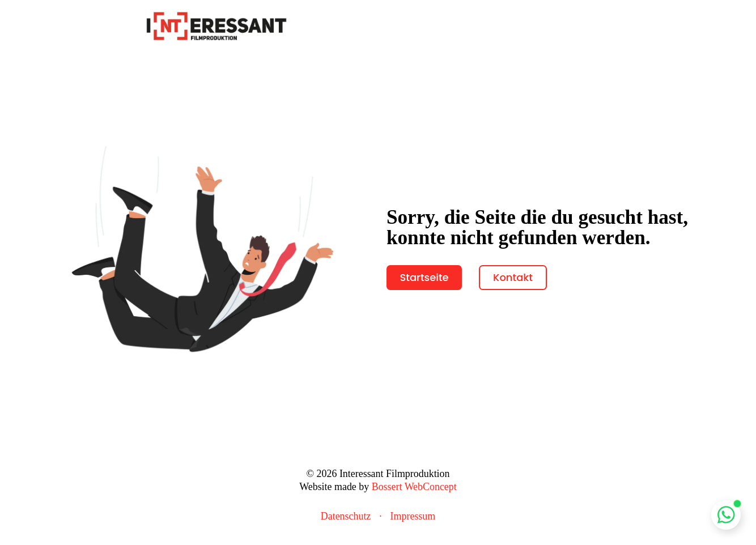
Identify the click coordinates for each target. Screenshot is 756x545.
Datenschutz (346, 516)
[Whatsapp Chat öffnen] (726, 515)
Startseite (424, 277)
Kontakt (513, 277)
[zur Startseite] (216, 25)
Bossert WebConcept (414, 487)
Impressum (413, 516)
